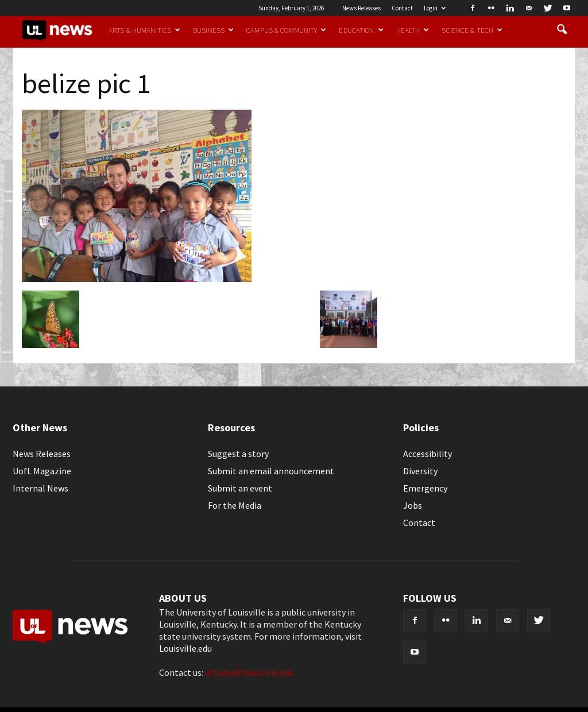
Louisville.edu (185, 648)
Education (361, 30)
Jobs (413, 505)
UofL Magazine (42, 471)
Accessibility (428, 454)
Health (413, 30)
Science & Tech (472, 30)
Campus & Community (286, 30)
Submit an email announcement (271, 471)
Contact (402, 8)
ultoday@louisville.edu (249, 672)
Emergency (425, 488)
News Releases (361, 8)
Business (213, 30)
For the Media (235, 505)
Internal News (40, 488)
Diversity (420, 471)
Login (435, 8)
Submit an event (240, 488)
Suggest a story (238, 454)
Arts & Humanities (144, 30)
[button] (562, 30)
